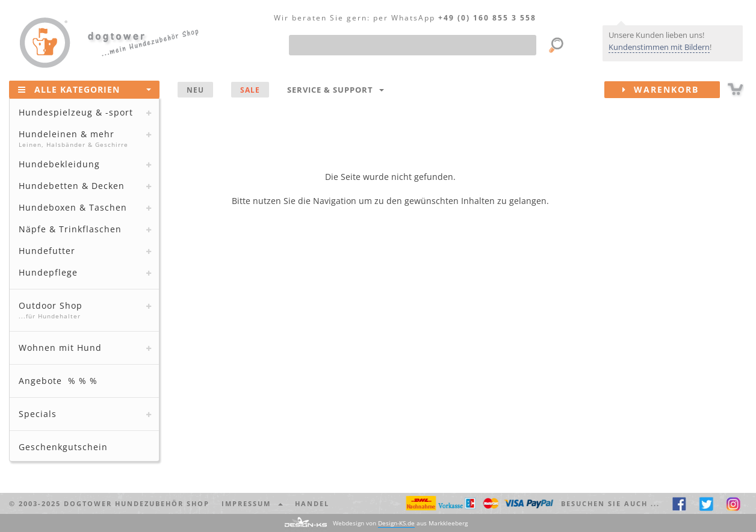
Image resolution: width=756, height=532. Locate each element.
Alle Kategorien (85, 89)
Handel (312, 503)
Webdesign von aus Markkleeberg (400, 523)
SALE (250, 90)
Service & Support (336, 90)
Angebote (58, 381)
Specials (38, 414)
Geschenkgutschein (63, 447)
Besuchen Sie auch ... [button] (610, 503)
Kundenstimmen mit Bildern (659, 47)
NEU (195, 90)
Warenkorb (671, 90)
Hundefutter (47, 251)
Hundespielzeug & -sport (76, 112)
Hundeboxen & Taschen (73, 207)
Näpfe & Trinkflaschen (70, 229)
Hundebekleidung (59, 164)
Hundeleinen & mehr (83, 138)
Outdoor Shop (83, 310)
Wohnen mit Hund (60, 348)
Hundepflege (48, 272)
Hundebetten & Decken (72, 186)
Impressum (252, 503)
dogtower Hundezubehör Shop (137, 503)
